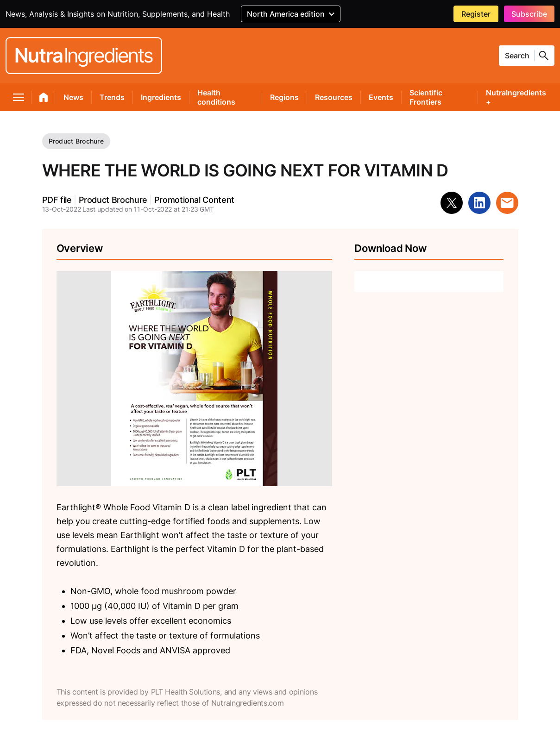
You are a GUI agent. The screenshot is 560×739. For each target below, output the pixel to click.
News (73, 97)
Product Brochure (76, 141)
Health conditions (216, 97)
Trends (112, 97)
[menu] (19, 99)
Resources (334, 97)
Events (381, 97)
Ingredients (161, 97)
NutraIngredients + (516, 97)
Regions (284, 97)
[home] (44, 99)
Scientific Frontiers (426, 97)
